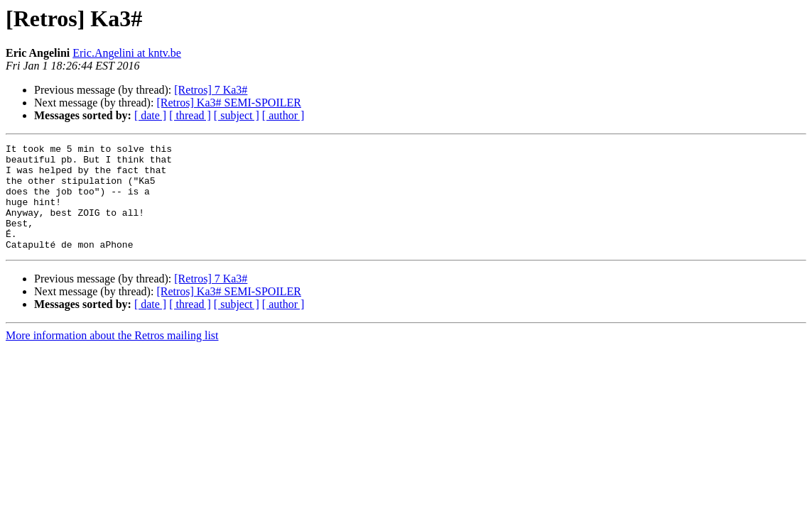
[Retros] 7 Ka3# (211, 90)
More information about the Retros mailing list (112, 357)
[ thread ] (190, 115)
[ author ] (283, 115)
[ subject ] (237, 115)
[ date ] (150, 115)
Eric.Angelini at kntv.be (127, 53)
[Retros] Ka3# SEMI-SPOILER (229, 103)
